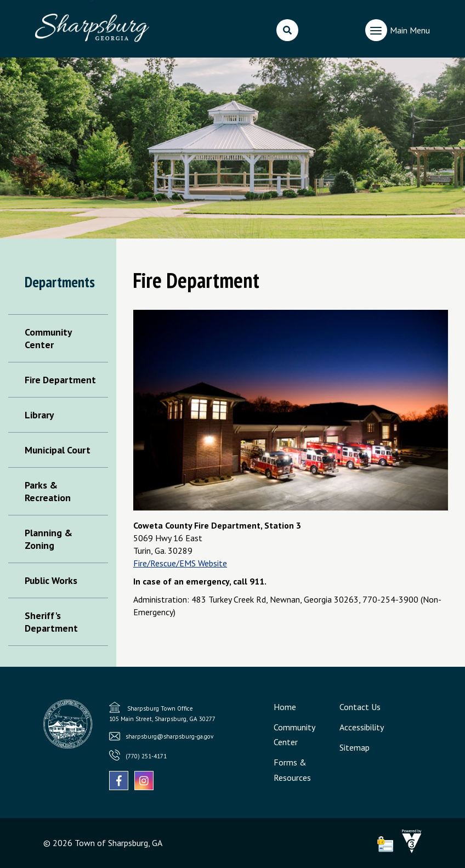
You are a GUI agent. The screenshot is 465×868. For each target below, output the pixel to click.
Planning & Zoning (49, 539)
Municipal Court (58, 450)
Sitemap (355, 747)
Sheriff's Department (51, 622)
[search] (287, 30)
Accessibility (362, 727)
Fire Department (60, 380)
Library (39, 415)
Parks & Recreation (48, 491)
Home (285, 707)
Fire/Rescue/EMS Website (180, 563)
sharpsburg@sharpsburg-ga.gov (169, 736)
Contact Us (360, 707)
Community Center (48, 338)
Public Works (51, 580)
